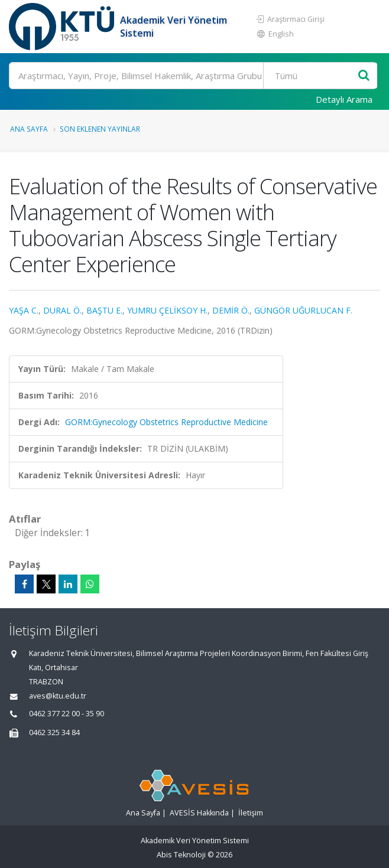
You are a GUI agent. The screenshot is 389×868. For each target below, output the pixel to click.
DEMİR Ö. (231, 310)
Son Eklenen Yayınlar (100, 129)
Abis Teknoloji (181, 855)
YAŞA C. (24, 310)
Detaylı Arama (344, 99)
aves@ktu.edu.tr (58, 696)
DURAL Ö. (62, 310)
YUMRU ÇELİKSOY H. (167, 310)
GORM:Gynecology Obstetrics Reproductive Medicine (166, 422)
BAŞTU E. (104, 310)
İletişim (251, 813)
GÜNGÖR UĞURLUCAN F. (303, 310)
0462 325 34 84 (54, 732)
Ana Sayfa (29, 129)
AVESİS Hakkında (199, 813)
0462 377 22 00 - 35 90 (67, 714)
